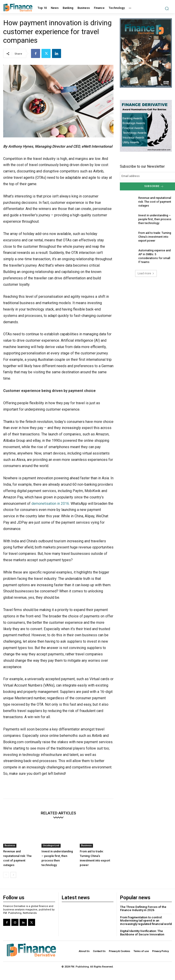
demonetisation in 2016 (50, 504)
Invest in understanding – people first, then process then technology (155, 219)
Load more (146, 273)
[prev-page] (6, 875)
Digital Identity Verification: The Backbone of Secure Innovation (142, 932)
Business (10, 845)
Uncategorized (51, 845)
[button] (167, 8)
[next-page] (13, 875)
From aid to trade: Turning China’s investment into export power (154, 236)
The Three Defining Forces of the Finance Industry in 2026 (143, 908)
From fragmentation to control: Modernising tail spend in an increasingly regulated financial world (145, 920)
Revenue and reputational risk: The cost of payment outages (155, 202)
